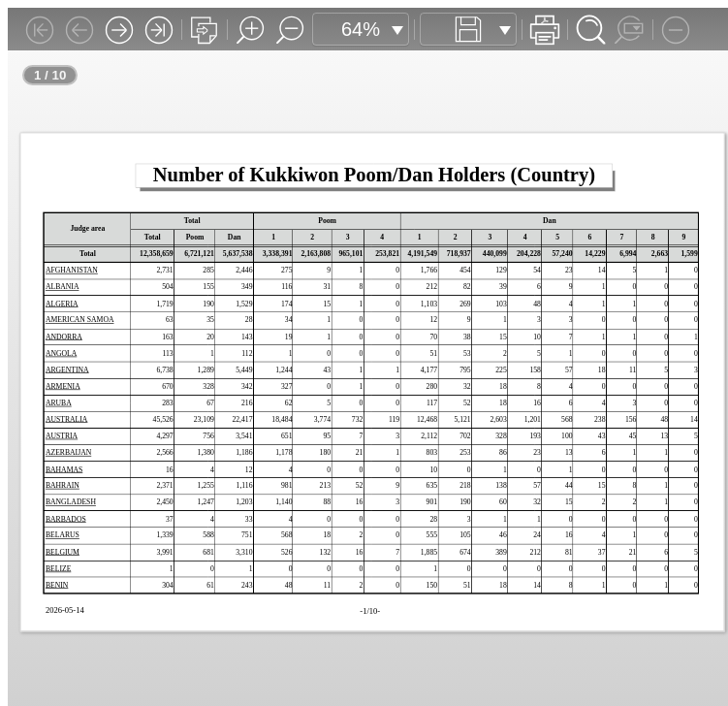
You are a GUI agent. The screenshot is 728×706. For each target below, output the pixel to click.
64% (361, 29)
